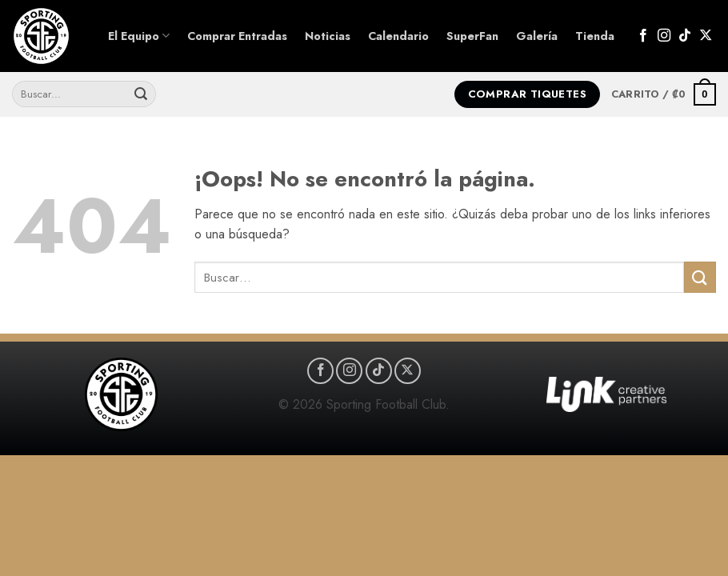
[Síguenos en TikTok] (685, 36)
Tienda (595, 36)
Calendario (398, 36)
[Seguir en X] (706, 36)
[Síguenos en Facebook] (643, 36)
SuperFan (472, 36)
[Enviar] (141, 94)
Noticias (328, 36)
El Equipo (139, 36)
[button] (664, 94)
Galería (537, 36)
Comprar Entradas (237, 36)
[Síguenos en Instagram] (664, 36)
